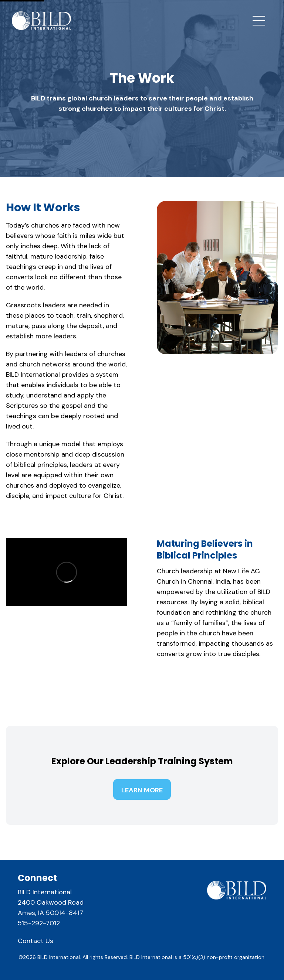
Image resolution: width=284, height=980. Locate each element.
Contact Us (35, 941)
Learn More (142, 790)
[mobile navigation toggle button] (259, 21)
